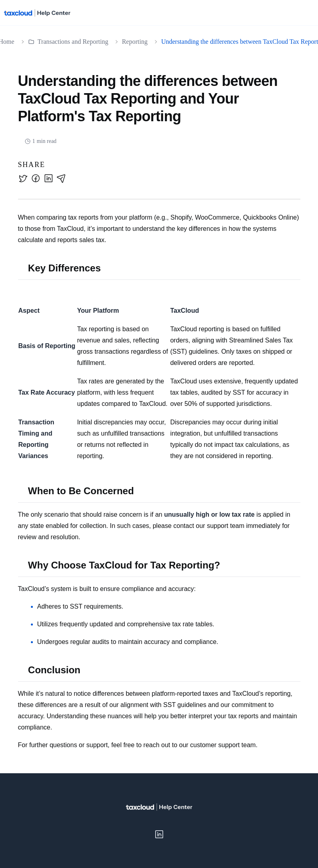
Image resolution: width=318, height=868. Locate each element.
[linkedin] (49, 178)
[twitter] (23, 178)
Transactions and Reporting (68, 42)
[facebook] (36, 178)
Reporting (135, 42)
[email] (61, 178)
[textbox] (159, 481)
